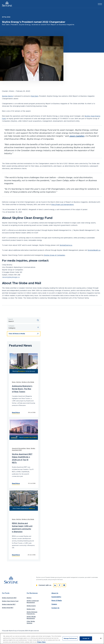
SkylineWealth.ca (94, 250)
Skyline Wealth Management (31, 618)
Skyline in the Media (28, 382)
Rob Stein (35, 96)
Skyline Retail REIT (8, 608)
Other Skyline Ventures (31, 622)
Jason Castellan (77, 136)
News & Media (57, 601)
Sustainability (56, 597)
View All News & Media (17, 334)
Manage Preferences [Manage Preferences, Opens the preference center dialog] (70, 639)
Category (11, 326)
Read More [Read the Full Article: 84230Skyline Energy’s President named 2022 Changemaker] (16, 413)
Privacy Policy (41, 642)
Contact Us (55, 608)
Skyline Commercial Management (33, 602)
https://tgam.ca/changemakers (62, 205)
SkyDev (19, 382)
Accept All (86, 639)
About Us (55, 593)
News (14, 382)
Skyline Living (31, 609)
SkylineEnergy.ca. (66, 245)
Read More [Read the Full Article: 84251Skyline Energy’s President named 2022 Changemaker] (16, 555)
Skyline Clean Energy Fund (10, 601)
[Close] (101, 639)
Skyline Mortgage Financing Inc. (32, 613)
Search (11, 319)
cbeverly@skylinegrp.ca (11, 277)
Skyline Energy (7, 96)
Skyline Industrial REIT (9, 604)
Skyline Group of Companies (54, 255)
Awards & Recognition (19, 448)
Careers (54, 604)
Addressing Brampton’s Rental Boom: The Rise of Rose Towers (22, 389)
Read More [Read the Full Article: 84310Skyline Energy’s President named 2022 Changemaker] (16, 483)
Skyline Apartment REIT (9, 598)
